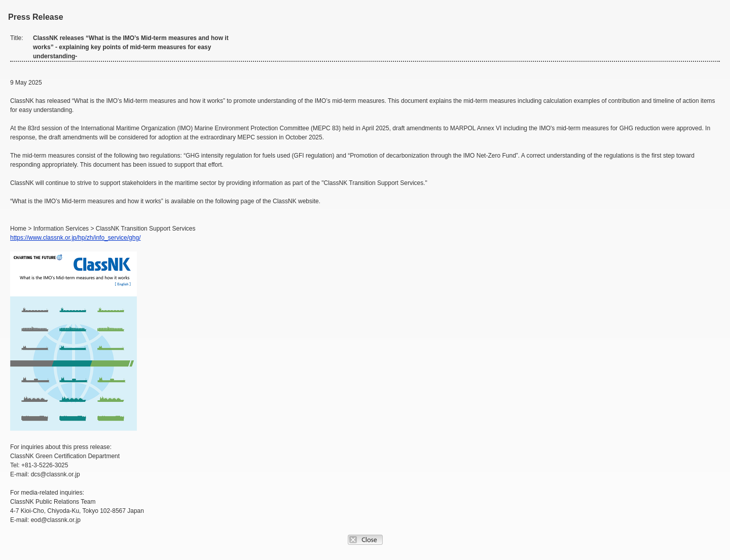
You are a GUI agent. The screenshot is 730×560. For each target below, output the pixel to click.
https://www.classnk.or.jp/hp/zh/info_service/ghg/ (75, 238)
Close (365, 540)
